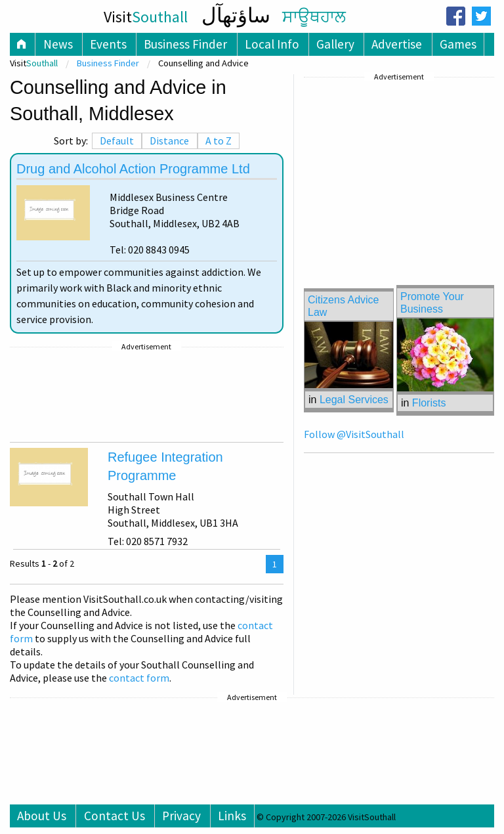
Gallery (335, 44)
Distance (169, 141)
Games (458, 44)
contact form (139, 678)
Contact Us (115, 816)
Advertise (397, 44)
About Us (42, 816)
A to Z (219, 141)
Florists (429, 403)
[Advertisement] (147, 395)
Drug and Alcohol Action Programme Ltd (133, 169)
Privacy (181, 816)
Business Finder (185, 44)
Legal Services (354, 400)
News (58, 44)
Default (117, 141)
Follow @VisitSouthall (354, 434)
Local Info (272, 44)
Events (108, 44)
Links (232, 816)
